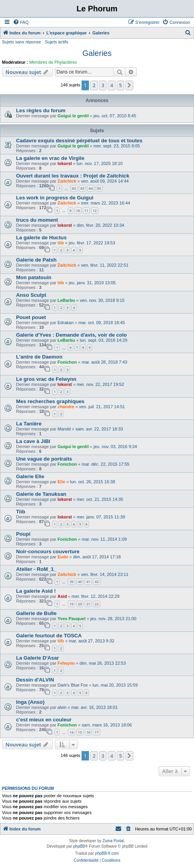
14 (71, 732)
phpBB (79, 846)
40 (80, 582)
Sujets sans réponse (22, 42)
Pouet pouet (31, 317)
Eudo (63, 557)
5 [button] (121, 85)
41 (88, 582)
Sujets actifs (57, 42)
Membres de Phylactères (53, 62)
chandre (66, 407)
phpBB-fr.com (107, 853)
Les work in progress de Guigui (55, 198)
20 (80, 604)
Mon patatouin (34, 277)
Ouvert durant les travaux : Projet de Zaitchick (73, 176)
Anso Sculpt (31, 295)
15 (80, 732)
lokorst (65, 163)
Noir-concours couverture (48, 551)
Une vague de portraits (44, 459)
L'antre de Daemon (39, 357)
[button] (129, 85)
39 (71, 582)
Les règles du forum (41, 110)
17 (96, 732)
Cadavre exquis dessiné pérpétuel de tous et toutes (79, 141)
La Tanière (29, 424)
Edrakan (66, 323)
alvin (62, 707)
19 (71, 604)
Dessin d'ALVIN (35, 680)
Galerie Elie (30, 476)
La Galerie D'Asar (37, 658)
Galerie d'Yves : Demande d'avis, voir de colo (72, 335)
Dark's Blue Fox (73, 685)
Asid (62, 596)
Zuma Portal (113, 841)
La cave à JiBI (33, 441)
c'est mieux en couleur (44, 720)
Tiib (21, 512)
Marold (64, 429)
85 (99, 188)
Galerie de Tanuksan (41, 494)
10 (78, 211)
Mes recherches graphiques (50, 401)
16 (88, 732)
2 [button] (94, 85)
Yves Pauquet (72, 619)
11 (86, 211)
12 (94, 211)
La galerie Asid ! (36, 591)
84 (91, 188)
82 (74, 188)
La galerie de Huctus (41, 238)
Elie (62, 482)
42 (96, 582)
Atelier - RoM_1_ (36, 569)
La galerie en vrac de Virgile (50, 158)
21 (88, 604)
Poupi (23, 534)
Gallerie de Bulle (36, 613)
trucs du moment (37, 220)
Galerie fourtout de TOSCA (49, 636)
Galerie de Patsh (36, 260)
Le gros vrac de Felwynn (46, 379)
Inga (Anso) (30, 702)
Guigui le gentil (73, 116)
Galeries (97, 53)
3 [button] (103, 85)
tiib (61, 243)
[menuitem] (21, 22)
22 (96, 604)
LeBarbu (66, 300)
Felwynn (66, 663)
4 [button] (112, 85)
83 (82, 188)
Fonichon (67, 362)
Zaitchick (67, 181)
